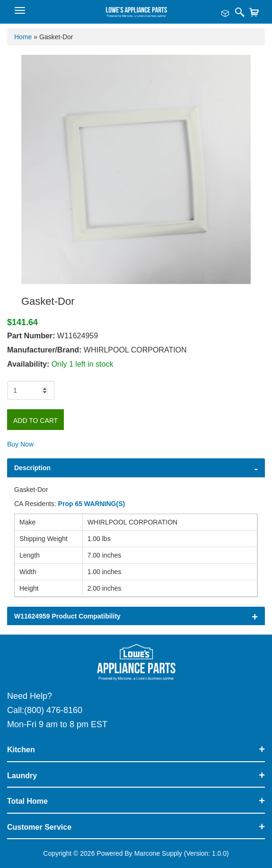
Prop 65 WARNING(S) (92, 504)
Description (32, 468)
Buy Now (20, 444)
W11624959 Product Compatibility (67, 616)
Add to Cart (35, 421)
